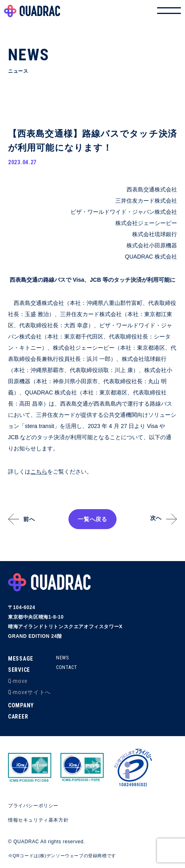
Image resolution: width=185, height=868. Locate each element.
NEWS (62, 658)
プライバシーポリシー (33, 806)
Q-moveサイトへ (29, 692)
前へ (29, 519)
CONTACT (66, 667)
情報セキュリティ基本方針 (38, 820)
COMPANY (21, 705)
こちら (39, 472)
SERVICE (19, 670)
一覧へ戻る (92, 519)
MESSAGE (21, 659)
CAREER (18, 717)
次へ (156, 518)
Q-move (18, 681)
